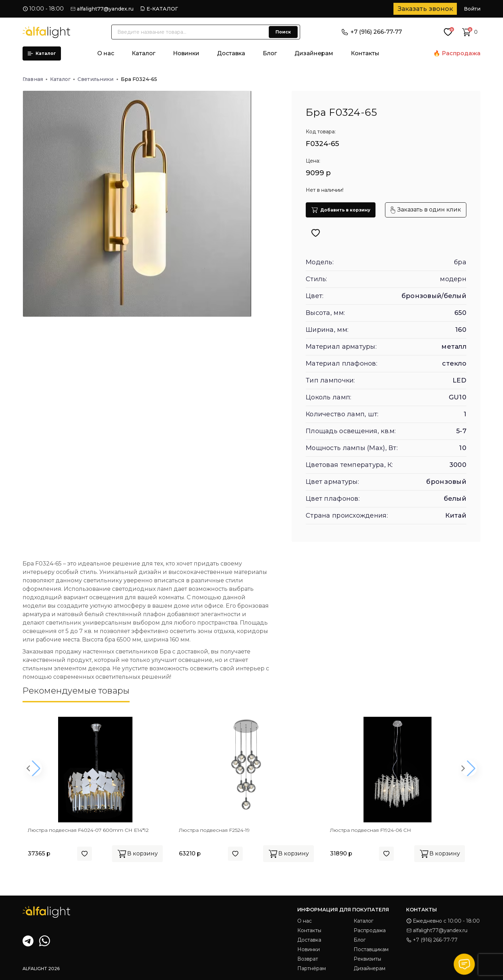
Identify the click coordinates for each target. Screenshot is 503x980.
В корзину (137, 854)
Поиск (283, 32)
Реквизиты (367, 959)
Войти (472, 9)
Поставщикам (371, 949)
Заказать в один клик (426, 210)
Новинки (186, 53)
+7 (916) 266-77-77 (372, 32)
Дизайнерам (314, 53)
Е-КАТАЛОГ (162, 9)
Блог (270, 53)
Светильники (98, 79)
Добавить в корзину (341, 210)
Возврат (308, 959)
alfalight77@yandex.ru (105, 9)
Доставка (231, 53)
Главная (35, 79)
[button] (34, 768)
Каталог (42, 53)
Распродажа (461, 53)
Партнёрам (312, 968)
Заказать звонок (425, 9)
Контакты (365, 53)
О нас (106, 53)
